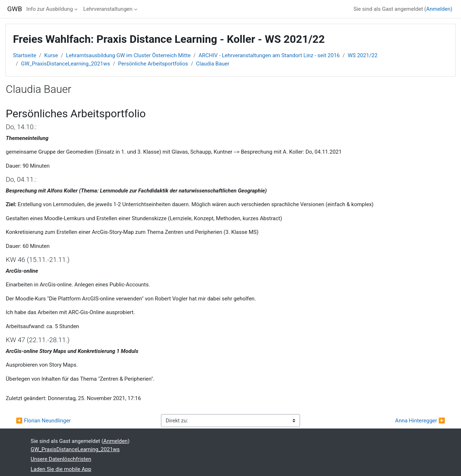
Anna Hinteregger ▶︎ (420, 421)
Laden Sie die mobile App (61, 469)
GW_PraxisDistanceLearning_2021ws (65, 64)
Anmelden (438, 9)
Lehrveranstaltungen (108, 9)
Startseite (25, 55)
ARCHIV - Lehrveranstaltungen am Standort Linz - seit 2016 (269, 55)
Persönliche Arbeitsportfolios (153, 64)
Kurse (51, 55)
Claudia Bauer (213, 64)
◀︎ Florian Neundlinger (43, 421)
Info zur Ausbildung (50, 9)
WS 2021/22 (363, 55)
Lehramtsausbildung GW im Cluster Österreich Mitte (128, 55)
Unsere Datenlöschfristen (61, 459)
